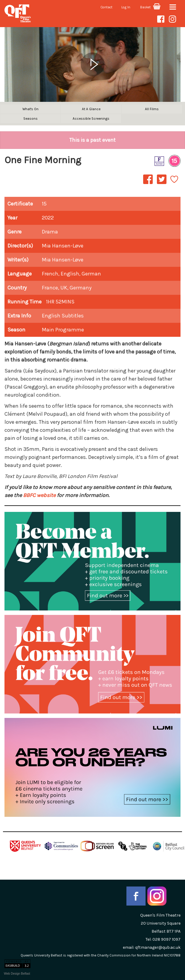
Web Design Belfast (17, 974)
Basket (150, 7)
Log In (126, 7)
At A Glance (91, 109)
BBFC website (39, 495)
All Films (152, 109)
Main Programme (63, 330)
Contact (107, 7)
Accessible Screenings (91, 119)
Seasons (30, 119)
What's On (30, 109)
